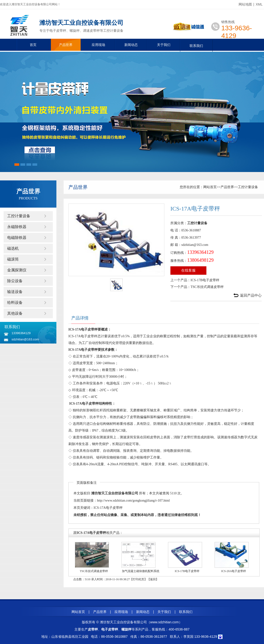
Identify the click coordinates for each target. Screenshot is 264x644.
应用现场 (98, 45)
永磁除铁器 (17, 227)
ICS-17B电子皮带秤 (205, 280)
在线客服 (188, 270)
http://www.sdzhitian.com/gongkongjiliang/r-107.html (133, 501)
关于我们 (164, 45)
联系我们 (196, 46)
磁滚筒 (13, 259)
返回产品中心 (251, 295)
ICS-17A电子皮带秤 (108, 508)
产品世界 (66, 45)
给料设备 (15, 303)
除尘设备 (15, 281)
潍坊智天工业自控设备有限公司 (115, 493)
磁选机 (13, 248)
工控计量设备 (19, 216)
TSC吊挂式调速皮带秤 (207, 287)
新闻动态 (131, 45)
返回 (153, 579)
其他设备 (15, 313)
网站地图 (245, 4)
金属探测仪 (17, 270)
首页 (33, 45)
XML (259, 4)
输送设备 (15, 292)
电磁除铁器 (17, 238)
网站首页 (210, 187)
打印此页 (138, 579)
